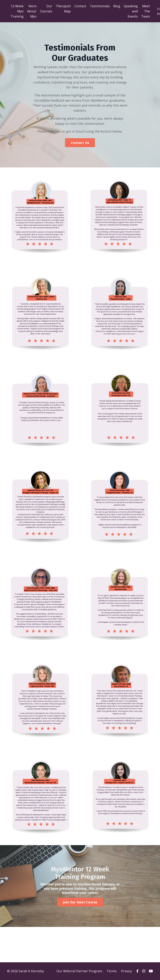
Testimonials (100, 6)
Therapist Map (63, 9)
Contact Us (80, 143)
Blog (117, 6)
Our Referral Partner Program (79, 971)
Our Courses (46, 9)
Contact (80, 6)
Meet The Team (146, 11)
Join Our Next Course (80, 902)
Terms (112, 971)
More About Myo (32, 11)
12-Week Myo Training (17, 11)
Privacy (126, 971)
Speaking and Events (131, 11)
